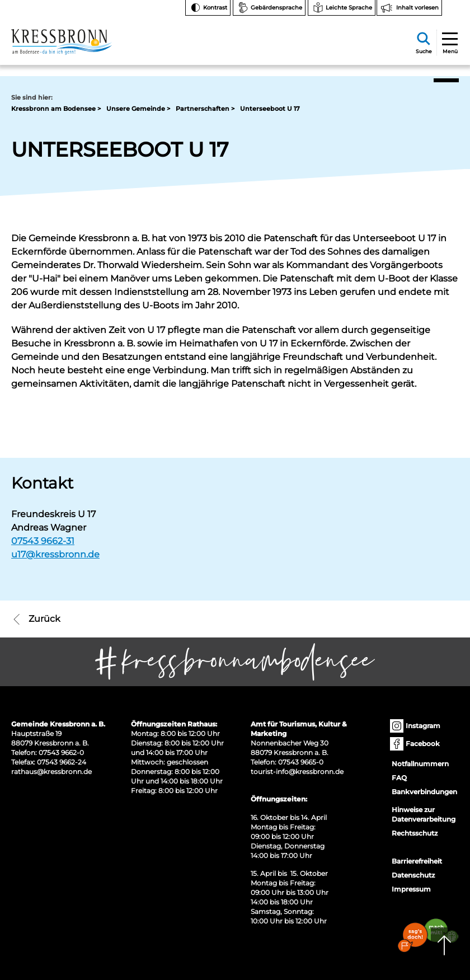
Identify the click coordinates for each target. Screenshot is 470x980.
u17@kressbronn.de (55, 554)
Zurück (36, 619)
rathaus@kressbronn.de (51, 772)
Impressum (411, 889)
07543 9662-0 (61, 752)
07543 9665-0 (301, 762)
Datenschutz (413, 875)
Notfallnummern (420, 764)
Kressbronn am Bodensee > (56, 109)
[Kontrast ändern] (208, 8)
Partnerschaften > (205, 109)
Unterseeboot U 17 (270, 109)
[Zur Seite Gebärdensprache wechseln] (269, 8)
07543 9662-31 (43, 541)
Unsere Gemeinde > (138, 109)
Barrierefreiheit (417, 861)
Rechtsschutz (415, 833)
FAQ (399, 778)
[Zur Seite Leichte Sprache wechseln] (342, 8)
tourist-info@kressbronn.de (297, 772)
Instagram (416, 726)
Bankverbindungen (424, 792)
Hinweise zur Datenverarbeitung (424, 814)
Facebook (416, 744)
